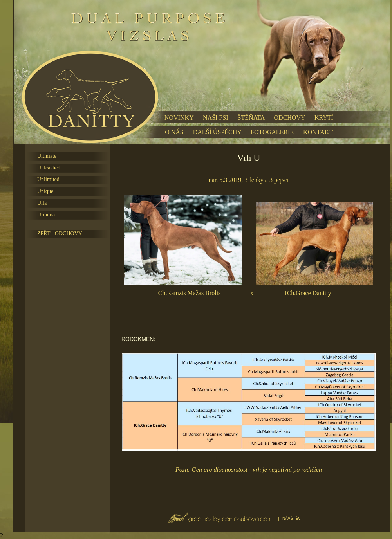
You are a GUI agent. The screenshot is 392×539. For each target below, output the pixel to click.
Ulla (42, 203)
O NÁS (174, 132)
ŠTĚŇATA (251, 118)
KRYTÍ (324, 118)
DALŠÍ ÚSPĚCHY (217, 132)
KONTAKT (318, 132)
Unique (45, 191)
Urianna (46, 215)
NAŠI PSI (215, 118)
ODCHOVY (290, 118)
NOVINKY (179, 118)
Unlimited (48, 179)
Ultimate (47, 156)
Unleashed (49, 168)
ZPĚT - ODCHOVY (60, 233)
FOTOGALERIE (272, 132)
